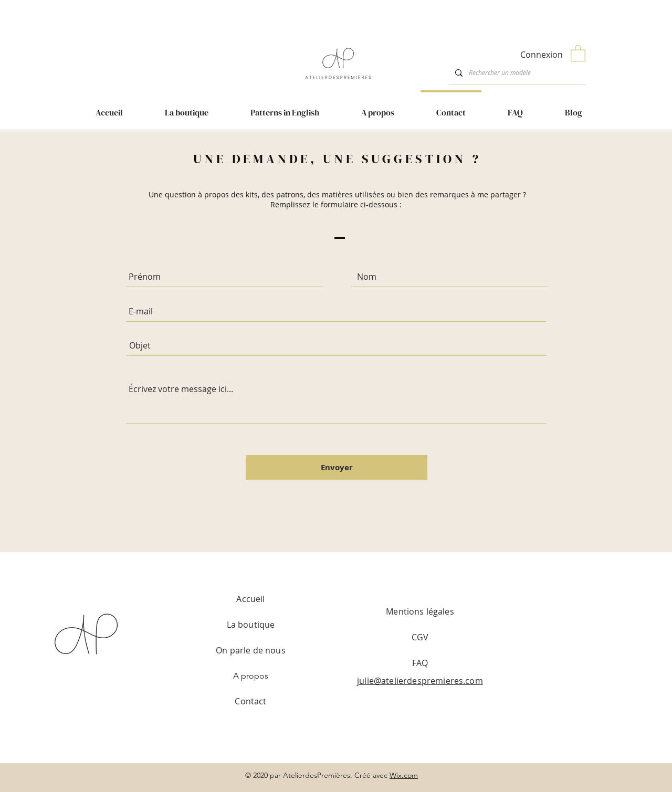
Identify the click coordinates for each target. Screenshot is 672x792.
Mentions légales (420, 611)
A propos (251, 676)
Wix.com (404, 775)
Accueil (250, 599)
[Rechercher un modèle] (516, 73)
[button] (578, 53)
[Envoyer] (337, 467)
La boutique (251, 625)
